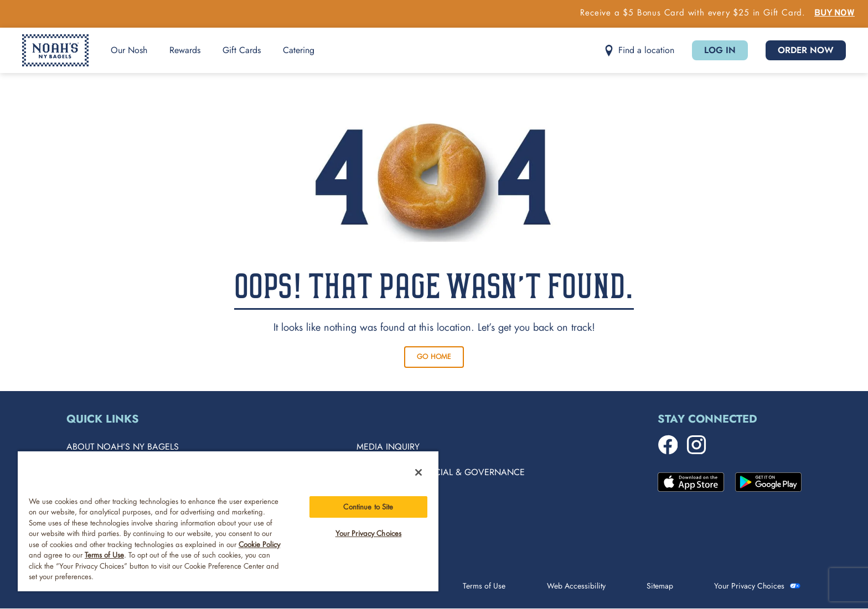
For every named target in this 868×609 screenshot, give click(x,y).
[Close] (418, 472)
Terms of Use (484, 586)
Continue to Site (368, 507)
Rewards (185, 50)
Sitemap (660, 586)
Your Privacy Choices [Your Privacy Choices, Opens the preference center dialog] (369, 533)
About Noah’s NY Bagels (123, 447)
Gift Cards (242, 50)
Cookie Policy (259, 545)
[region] (228, 521)
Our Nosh (129, 50)
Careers (375, 498)
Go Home (434, 357)
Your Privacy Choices (749, 586)
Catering (299, 50)
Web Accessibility (576, 586)
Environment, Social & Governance (441, 472)
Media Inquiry (388, 447)
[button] (639, 51)
